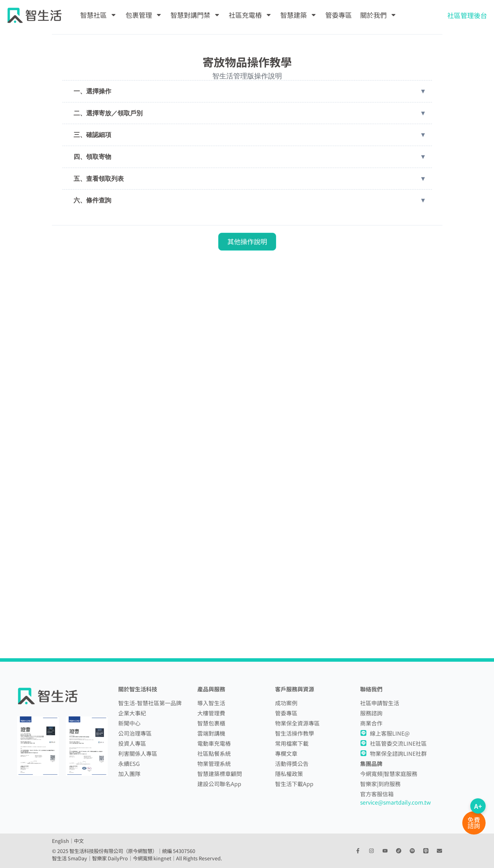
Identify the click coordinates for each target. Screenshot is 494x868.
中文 (79, 841)
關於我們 (378, 15)
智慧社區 (98, 15)
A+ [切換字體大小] (478, 806)
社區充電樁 (250, 15)
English (60, 841)
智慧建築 (299, 15)
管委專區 (339, 15)
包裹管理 (144, 15)
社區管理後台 (467, 15)
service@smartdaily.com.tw (396, 802)
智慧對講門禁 (195, 15)
